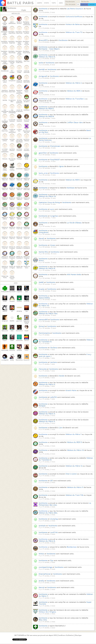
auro (52, 209)
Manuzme (43, 369)
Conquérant (44, 232)
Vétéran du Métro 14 (75, 450)
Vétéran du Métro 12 (74, 466)
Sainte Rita (43, 252)
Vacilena (54, 348)
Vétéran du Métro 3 (47, 422)
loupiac (42, 289)
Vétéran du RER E (46, 109)
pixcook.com (44, 635)
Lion (61, 428)
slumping (54, 519)
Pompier (42, 406)
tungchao (54, 216)
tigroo (61, 166)
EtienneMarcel (45, 574)
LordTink (54, 532)
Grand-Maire (71, 390)
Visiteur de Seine (73, 24)
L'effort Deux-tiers (75, 122)
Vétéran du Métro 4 (47, 414)
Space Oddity (44, 298)
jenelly (41, 581)
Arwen (53, 245)
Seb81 (41, 282)
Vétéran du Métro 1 (74, 434)
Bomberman (72, 547)
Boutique (78, 635)
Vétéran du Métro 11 (75, 487)
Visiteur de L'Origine (47, 612)
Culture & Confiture (74, 17)
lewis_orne (43, 173)
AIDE (61, 3)
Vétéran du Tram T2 (74, 32)
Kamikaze (71, 188)
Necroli (42, 587)
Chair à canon (71, 474)
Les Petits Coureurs (75, 9)
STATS (47, 3)
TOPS (54, 3)
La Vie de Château (74, 223)
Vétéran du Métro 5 (47, 384)
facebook (84, 4)
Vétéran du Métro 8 (47, 541)
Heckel (62, 376)
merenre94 (43, 320)
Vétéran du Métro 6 (47, 57)
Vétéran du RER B (46, 116)
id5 (51, 481)
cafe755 (53, 397)
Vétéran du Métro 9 (47, 268)
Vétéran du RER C (73, 180)
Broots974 (43, 40)
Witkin (41, 554)
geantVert (43, 153)
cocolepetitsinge (45, 567)
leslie (41, 63)
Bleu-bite (43, 620)
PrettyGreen (55, 146)
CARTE (39, 3)
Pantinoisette (44, 333)
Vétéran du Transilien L (75, 99)
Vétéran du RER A (74, 91)
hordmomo (12, 8)
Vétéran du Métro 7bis (48, 313)
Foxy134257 (55, 160)
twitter (92, 4)
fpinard (42, 326)
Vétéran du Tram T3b (74, 495)
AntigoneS (43, 76)
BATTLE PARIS (20, 3)
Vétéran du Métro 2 (74, 83)
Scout (41, 261)
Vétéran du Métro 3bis (48, 513)
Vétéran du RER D (74, 442)
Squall (41, 238)
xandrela (42, 526)
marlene (53, 362)
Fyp (52, 560)
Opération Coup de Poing (49, 202)
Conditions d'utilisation (66, 635)
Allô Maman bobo (74, 274)
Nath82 (42, 69)
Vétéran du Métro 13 (47, 196)
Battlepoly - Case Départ (49, 49)
